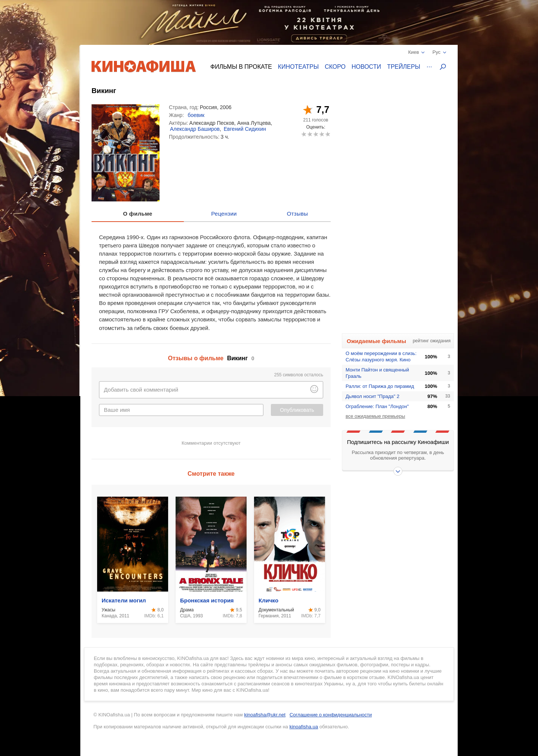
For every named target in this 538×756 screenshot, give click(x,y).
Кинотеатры (298, 67)
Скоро (335, 67)
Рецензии (224, 214)
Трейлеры (404, 67)
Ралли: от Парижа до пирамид (380, 386)
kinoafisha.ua (304, 727)
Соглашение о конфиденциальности (331, 715)
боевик (196, 115)
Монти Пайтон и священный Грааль (377, 373)
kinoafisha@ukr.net (265, 715)
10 (327, 134)
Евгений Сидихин (245, 129)
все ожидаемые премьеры (375, 416)
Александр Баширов (195, 129)
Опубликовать (297, 410)
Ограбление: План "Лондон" (377, 406)
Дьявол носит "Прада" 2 (372, 396)
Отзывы (298, 214)
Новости (366, 67)
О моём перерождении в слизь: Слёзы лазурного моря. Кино (381, 357)
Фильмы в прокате (241, 67)
